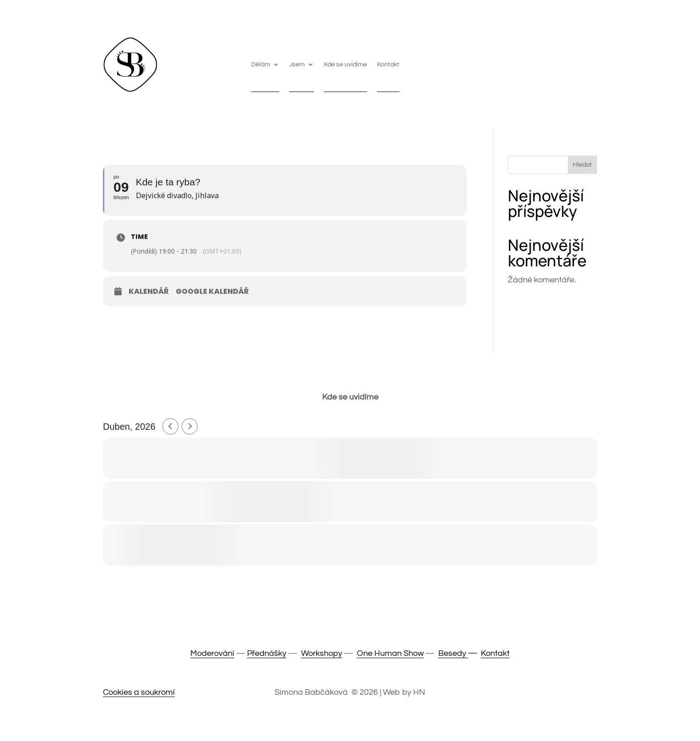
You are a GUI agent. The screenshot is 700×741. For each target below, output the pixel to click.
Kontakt (388, 65)
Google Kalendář (212, 292)
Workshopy (322, 653)
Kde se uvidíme (345, 65)
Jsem (297, 65)
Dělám (261, 65)
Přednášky (267, 653)
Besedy (453, 653)
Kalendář (149, 292)
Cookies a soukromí (139, 692)
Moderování (212, 653)
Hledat (582, 165)
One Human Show (390, 653)
